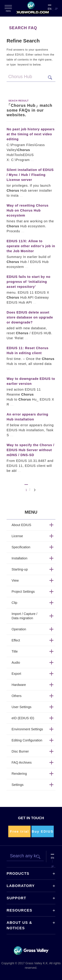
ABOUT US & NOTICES (19, 925)
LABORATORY (21, 886)
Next (35, 490)
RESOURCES (19, 910)
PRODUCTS (18, 873)
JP (56, 9)
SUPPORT (16, 898)
